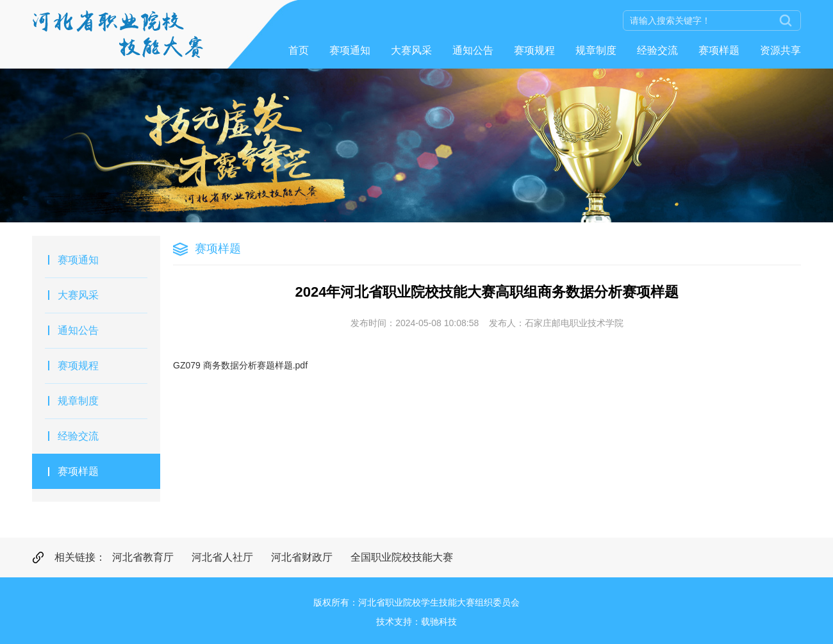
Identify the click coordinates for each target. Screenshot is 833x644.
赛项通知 (350, 50)
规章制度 (596, 50)
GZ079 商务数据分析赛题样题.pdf (240, 365)
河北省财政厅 (302, 557)
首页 (299, 50)
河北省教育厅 (143, 557)
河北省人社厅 (222, 557)
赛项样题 (719, 50)
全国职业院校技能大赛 (402, 557)
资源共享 (780, 50)
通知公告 (473, 50)
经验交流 (657, 50)
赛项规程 (534, 50)
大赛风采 (411, 50)
